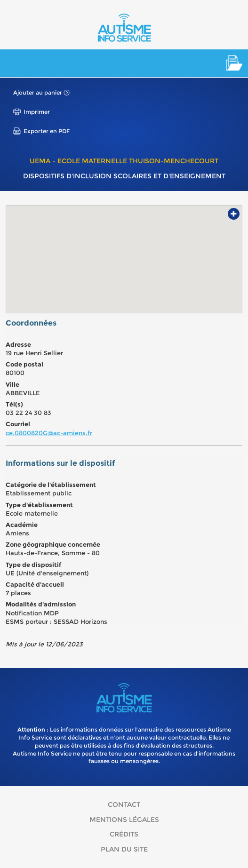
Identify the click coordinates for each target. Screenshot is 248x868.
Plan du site (124, 849)
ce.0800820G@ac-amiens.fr (49, 433)
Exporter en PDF (47, 131)
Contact (124, 804)
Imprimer (37, 112)
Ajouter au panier (38, 92)
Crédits (124, 834)
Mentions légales (124, 820)
